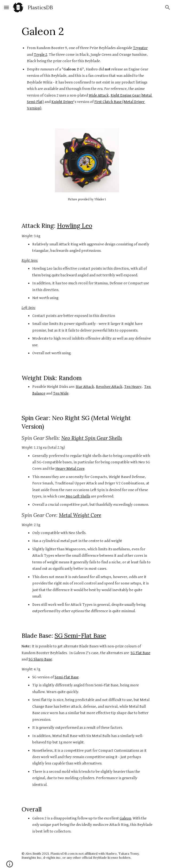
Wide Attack (99, 95)
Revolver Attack (109, 387)
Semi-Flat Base (67, 677)
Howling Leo (75, 226)
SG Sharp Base (40, 659)
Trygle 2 (41, 55)
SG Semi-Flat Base (80, 636)
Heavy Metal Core (70, 469)
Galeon (125, 818)
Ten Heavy (133, 387)
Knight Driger (62, 102)
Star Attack (85, 387)
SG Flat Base (140, 653)
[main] (87, 31)
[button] (6, 7)
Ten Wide (61, 393)
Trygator (140, 48)
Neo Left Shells (78, 496)
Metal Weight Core (80, 515)
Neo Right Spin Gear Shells (92, 438)
